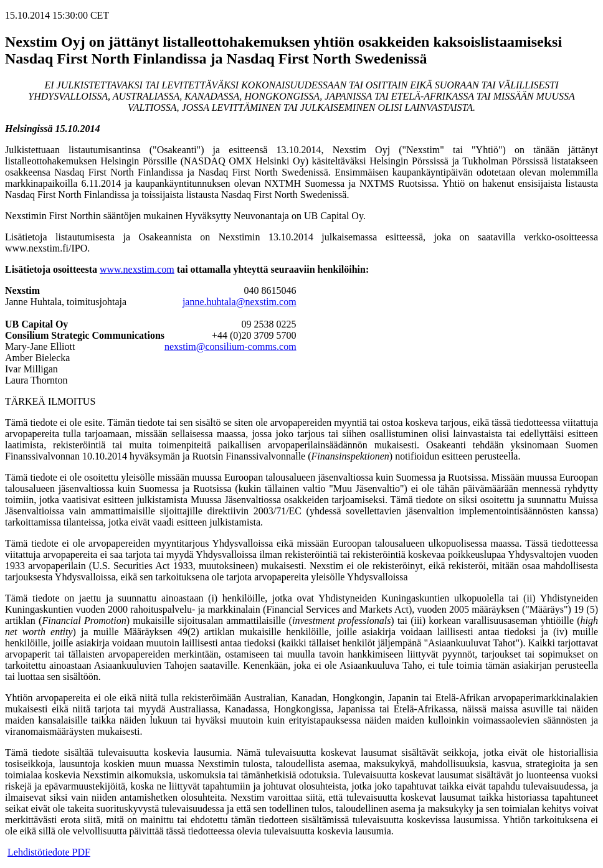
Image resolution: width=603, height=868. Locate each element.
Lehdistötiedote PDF (49, 852)
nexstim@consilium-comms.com (230, 347)
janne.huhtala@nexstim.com (240, 302)
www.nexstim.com (137, 269)
